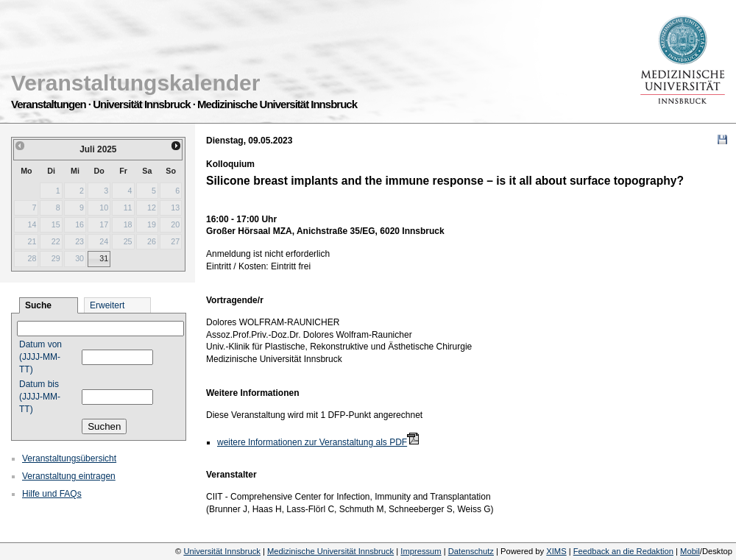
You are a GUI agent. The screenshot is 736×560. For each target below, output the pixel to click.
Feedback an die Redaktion (623, 551)
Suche (38, 305)
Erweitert (107, 305)
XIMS (556, 551)
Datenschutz (471, 551)
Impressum (421, 551)
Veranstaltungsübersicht (69, 458)
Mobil (690, 551)
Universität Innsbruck (222, 551)
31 (104, 258)
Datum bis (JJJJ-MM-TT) (40, 397)
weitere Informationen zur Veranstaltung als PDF (312, 442)
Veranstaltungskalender (135, 83)
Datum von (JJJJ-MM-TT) (40, 357)
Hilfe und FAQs (52, 494)
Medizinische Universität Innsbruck (330, 551)
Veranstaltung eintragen (69, 476)
